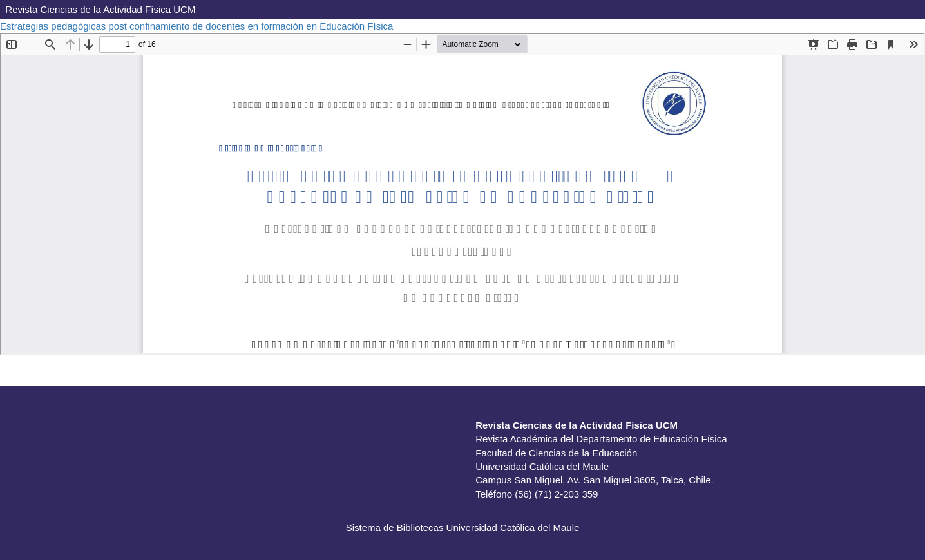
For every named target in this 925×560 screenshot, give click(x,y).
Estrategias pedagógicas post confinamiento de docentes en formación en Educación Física (198, 26)
